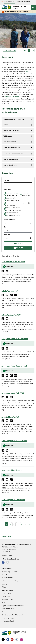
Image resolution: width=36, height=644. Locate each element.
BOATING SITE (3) (11, 198)
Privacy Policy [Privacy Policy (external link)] (6, 593)
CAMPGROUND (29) (24, 193)
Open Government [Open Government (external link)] (8, 618)
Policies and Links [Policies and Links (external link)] (8, 609)
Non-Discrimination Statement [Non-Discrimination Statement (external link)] (12, 615)
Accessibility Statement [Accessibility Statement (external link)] (10, 572)
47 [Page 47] (30, 524)
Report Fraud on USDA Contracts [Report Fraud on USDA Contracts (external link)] (13, 606)
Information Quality (8, 621)
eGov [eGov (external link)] (3, 612)
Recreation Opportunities (13, 154)
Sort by (7, 227)
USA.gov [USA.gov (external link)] (4, 587)
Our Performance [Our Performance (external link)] (7, 578)
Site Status (8, 234)
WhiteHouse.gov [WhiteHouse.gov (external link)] (7, 590)
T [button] (29, 50)
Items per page (9, 220)
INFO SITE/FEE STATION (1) (13, 210)
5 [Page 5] (22, 524)
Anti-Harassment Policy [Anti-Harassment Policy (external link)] (10, 581)
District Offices (7, 555)
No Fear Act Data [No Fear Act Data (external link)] (7, 599)
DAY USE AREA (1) (11, 205)
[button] (25, 50)
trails (27, 72)
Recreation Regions (11, 159)
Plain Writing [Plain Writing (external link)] (6, 596)
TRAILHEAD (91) (10, 193)
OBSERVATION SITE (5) (12, 195)
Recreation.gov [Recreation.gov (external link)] (7, 568)
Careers (4, 584)
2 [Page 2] (10, 524)
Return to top (6, 536)
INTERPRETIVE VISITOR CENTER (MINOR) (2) (18, 203)
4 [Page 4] (18, 524)
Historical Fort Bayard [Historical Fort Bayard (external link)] (11, 97)
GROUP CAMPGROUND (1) (13, 208)
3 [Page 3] (14, 524)
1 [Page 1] (6, 524)
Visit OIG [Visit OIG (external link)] (4, 575)
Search (6, 181)
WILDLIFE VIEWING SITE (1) (13, 215)
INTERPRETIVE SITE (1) (12, 213)
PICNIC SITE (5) (26, 195)
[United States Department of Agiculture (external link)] (5, 7)
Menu (33, 7)
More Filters (18, 243)
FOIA (3, 602)
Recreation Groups (10, 165)
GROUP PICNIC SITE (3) (12, 200)
